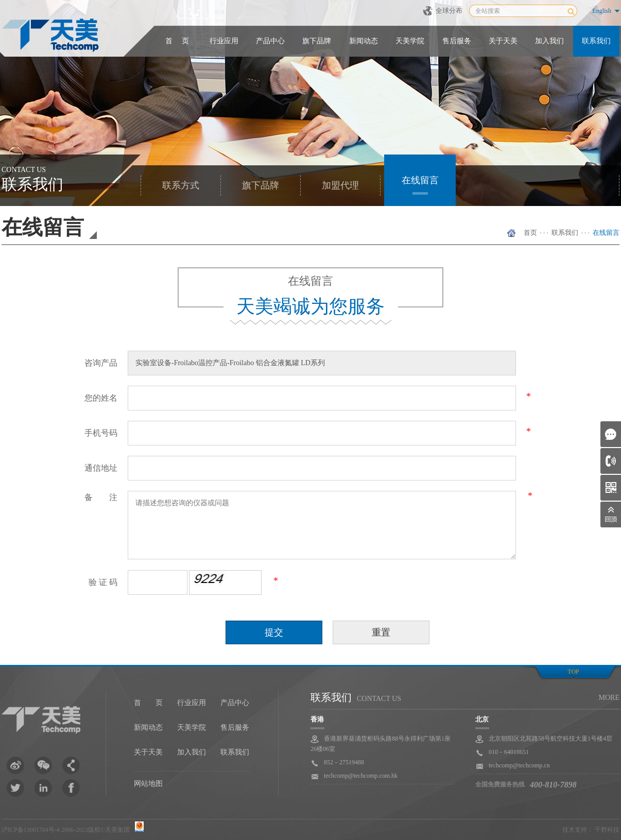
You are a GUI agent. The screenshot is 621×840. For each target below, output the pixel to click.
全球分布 (449, 11)
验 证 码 (103, 582)
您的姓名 (101, 398)
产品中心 (270, 41)
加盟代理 (340, 185)
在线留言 (420, 180)
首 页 (177, 41)
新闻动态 (364, 41)
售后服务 (457, 41)
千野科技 (607, 830)
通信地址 (101, 468)
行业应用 (224, 41)
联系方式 (181, 185)
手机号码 (101, 433)
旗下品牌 (317, 41)
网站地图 (148, 784)
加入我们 (549, 41)
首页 (530, 233)
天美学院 (410, 41)
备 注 (101, 497)
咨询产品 (101, 363)
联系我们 (596, 41)
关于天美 (503, 41)
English (602, 11)
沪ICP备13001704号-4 (31, 830)
